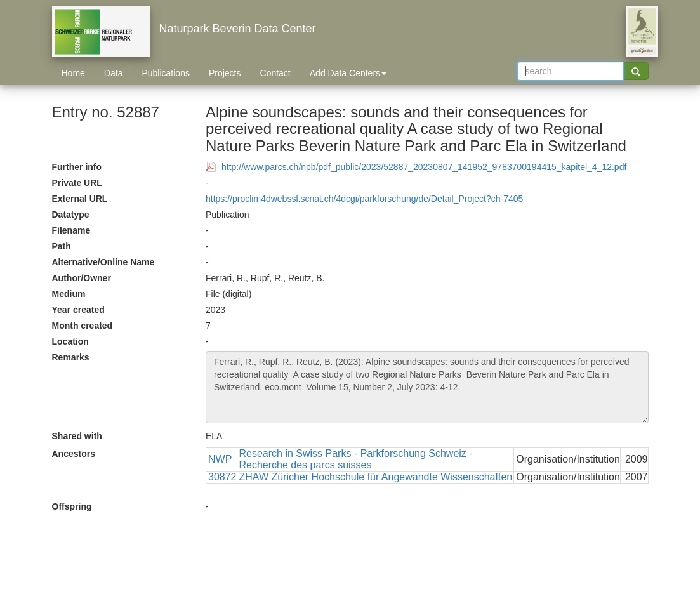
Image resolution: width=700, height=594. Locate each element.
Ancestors (74, 454)
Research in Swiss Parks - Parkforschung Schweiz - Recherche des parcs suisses (356, 459)
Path (62, 246)
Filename (71, 230)
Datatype (71, 214)
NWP (220, 459)
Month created (83, 326)
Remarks (71, 357)
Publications (166, 73)
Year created (78, 310)
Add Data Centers (348, 73)
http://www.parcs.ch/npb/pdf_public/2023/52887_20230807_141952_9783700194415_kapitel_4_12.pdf (424, 167)
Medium (69, 294)
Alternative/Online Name (103, 262)
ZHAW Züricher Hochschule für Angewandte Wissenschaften (376, 477)
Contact (275, 73)
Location (70, 341)
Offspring (72, 506)
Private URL (77, 183)
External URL (80, 199)
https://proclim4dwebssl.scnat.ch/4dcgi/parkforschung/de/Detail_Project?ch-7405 (364, 199)
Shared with (77, 436)
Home (73, 73)
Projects (225, 73)
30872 (222, 477)
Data (114, 73)
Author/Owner (82, 278)
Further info (77, 167)
